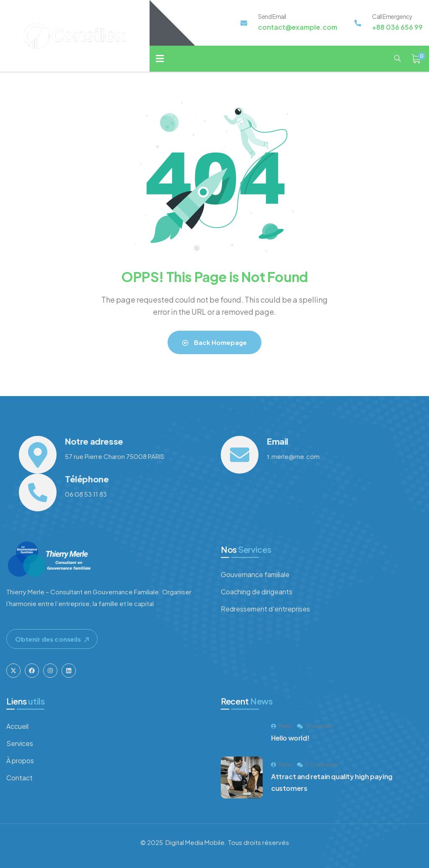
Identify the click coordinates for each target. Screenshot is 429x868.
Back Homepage (214, 342)
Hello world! (290, 738)
